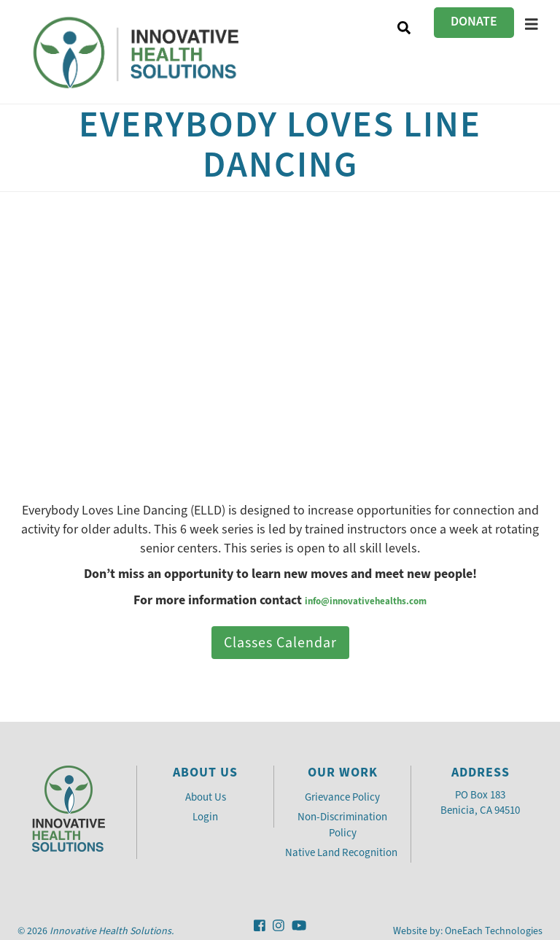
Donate (474, 21)
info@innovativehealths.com (366, 601)
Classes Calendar (280, 643)
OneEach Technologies (494, 931)
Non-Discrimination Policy (342, 824)
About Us (206, 797)
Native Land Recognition (342, 852)
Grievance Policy (342, 797)
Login (205, 817)
